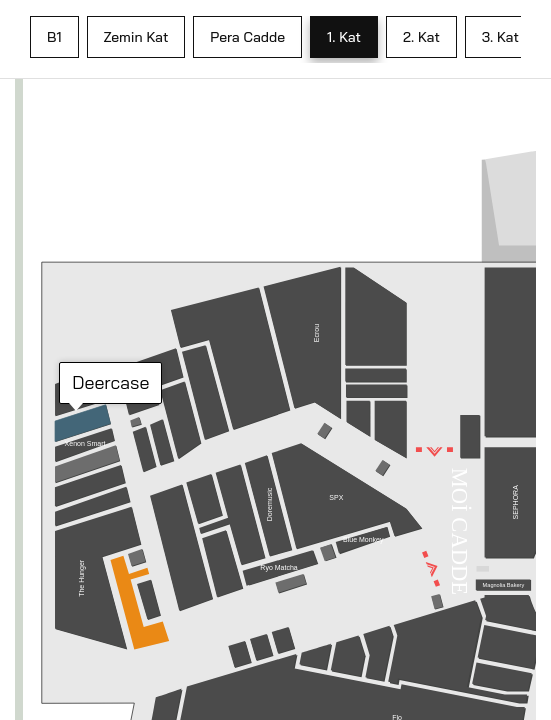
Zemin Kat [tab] (136, 37)
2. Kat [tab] (421, 37)
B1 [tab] (54, 37)
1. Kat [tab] (344, 37)
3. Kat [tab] (500, 37)
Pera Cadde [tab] (247, 37)
